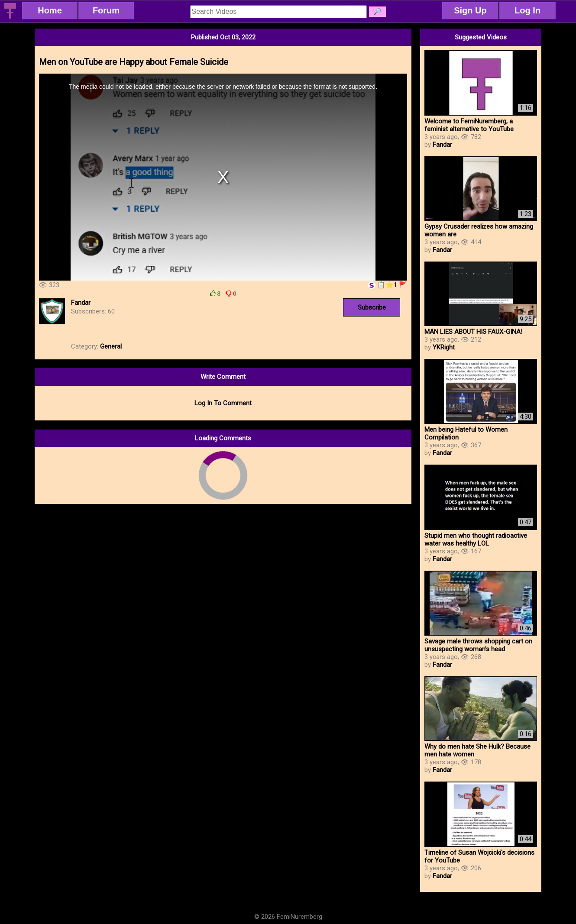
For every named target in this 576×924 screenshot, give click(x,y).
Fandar (81, 303)
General (111, 346)
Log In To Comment (223, 403)
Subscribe (372, 307)
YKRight (444, 347)
